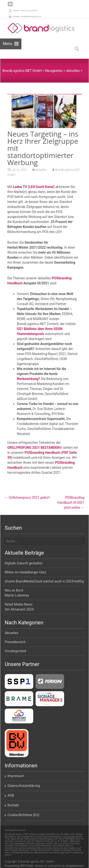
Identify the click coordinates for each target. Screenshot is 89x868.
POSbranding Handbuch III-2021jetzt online (71, 503)
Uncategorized (15, 651)
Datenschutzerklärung (24, 786)
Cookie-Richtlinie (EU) (23, 815)
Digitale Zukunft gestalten (24, 563)
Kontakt (13, 805)
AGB (11, 795)
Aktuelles (41, 170)
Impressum (16, 776)
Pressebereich (15, 642)
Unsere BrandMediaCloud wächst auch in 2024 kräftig (44, 581)
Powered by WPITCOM (19, 866)
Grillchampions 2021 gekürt (27, 498)
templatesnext (75, 866)
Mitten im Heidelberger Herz (26, 572)
